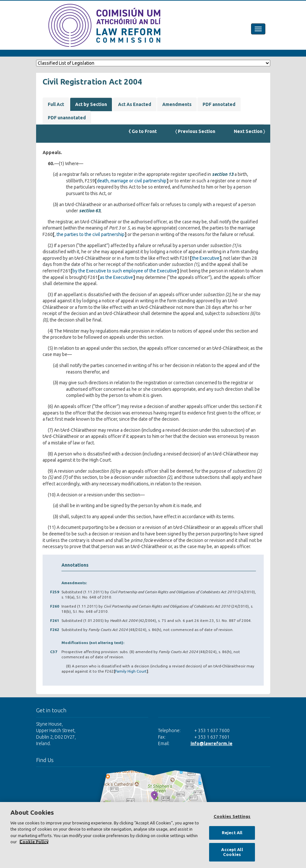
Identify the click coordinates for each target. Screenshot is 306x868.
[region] (153, 835)
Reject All (232, 833)
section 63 (90, 211)
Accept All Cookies (232, 852)
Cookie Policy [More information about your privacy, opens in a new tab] (34, 842)
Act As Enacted (135, 104)
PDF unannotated (67, 118)
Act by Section (91, 104)
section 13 (223, 174)
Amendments (177, 104)
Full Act (56, 104)
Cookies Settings (232, 816)
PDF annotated (219, 104)
